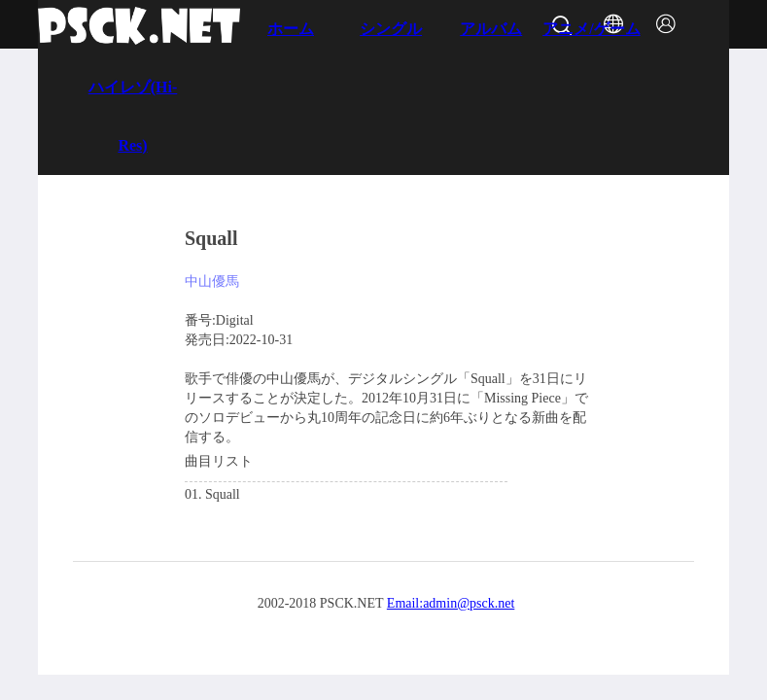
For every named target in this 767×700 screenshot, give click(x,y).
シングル (391, 29)
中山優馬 (212, 281)
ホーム (291, 29)
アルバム (491, 29)
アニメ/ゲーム (591, 29)
